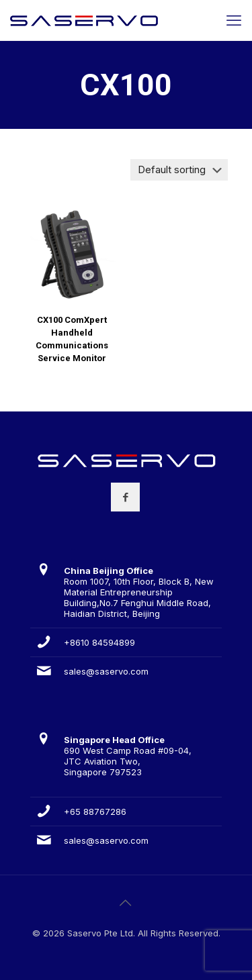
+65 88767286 (95, 812)
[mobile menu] (234, 20)
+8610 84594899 (99, 642)
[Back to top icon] (126, 903)
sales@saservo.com (106, 671)
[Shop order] (179, 170)
